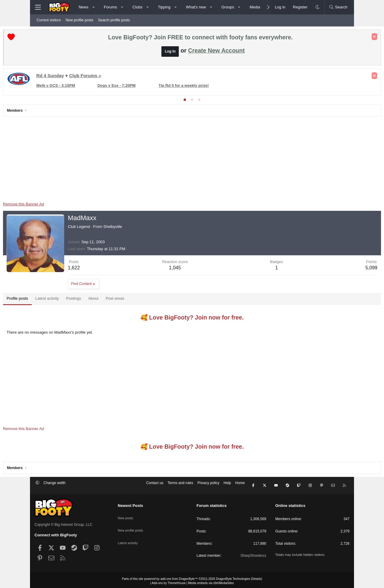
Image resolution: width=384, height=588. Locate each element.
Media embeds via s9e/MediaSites (211, 581)
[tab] (185, 101)
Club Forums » (116, 77)
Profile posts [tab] (49, 300)
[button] (93, 7)
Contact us (155, 486)
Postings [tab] (105, 300)
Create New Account (216, 52)
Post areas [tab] (146, 300)
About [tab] (125, 300)
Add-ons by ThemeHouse (169, 581)
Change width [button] (54, 486)
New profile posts (79, 20)
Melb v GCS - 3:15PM (87, 87)
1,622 (105, 269)
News (84, 7)
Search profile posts (114, 20)
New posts (126, 514)
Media (255, 7)
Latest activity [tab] (79, 300)
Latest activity (129, 535)
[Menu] (38, 7)
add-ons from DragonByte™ (179, 577)
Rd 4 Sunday (82, 77)
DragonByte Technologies (233, 577)
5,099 (340, 269)
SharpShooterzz (253, 554)
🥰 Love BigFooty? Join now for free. (192, 319)
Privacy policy (208, 486)
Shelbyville (144, 228)
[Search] (338, 7)
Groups (228, 7)
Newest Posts (131, 504)
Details (257, 577)
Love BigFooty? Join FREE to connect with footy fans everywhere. (200, 39)
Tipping (164, 7)
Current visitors (49, 20)
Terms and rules (180, 486)
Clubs (138, 7)
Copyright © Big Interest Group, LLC (63, 523)
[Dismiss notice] (343, 38)
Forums (110, 7)
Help (227, 486)
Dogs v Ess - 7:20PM (138, 87)
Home (240, 486)
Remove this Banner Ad (55, 206)
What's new (196, 7)
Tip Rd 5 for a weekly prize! (196, 87)
